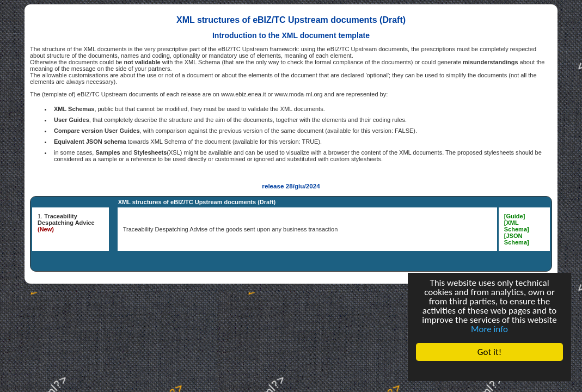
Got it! (489, 352)
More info (489, 329)
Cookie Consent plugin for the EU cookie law (489, 371)
